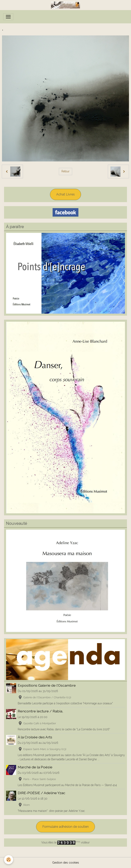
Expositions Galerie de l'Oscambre (47, 685)
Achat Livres (65, 194)
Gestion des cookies (66, 863)
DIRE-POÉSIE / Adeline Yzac (42, 793)
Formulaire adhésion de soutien (65, 827)
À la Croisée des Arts (35, 737)
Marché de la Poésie (35, 767)
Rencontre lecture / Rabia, (40, 711)
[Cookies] (9, 860)
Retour (65, 171)
